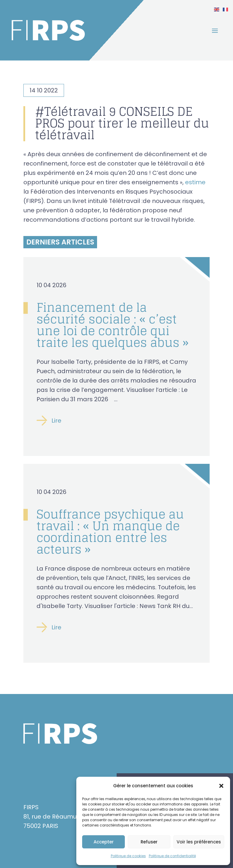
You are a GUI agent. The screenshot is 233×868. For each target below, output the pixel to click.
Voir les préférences (199, 842)
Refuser (149, 842)
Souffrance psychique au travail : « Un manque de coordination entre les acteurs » (110, 532)
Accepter (104, 842)
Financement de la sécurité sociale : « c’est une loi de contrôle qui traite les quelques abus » (113, 325)
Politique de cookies (128, 856)
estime (195, 182)
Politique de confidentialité (172, 856)
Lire (56, 421)
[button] (221, 786)
